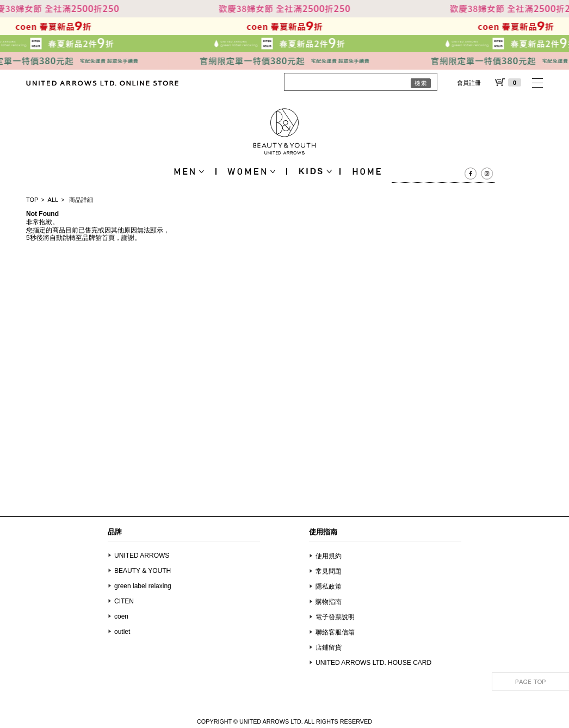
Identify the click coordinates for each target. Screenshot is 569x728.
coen (121, 616)
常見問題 (329, 571)
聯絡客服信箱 (335, 632)
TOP (32, 200)
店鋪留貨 (329, 647)
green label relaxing (143, 586)
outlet (122, 632)
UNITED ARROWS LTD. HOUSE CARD (373, 663)
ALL (53, 200)
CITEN (124, 601)
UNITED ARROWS (142, 556)
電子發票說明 (335, 617)
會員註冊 (469, 83)
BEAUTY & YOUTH (143, 571)
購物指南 (329, 602)
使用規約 (329, 556)
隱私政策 (329, 587)
